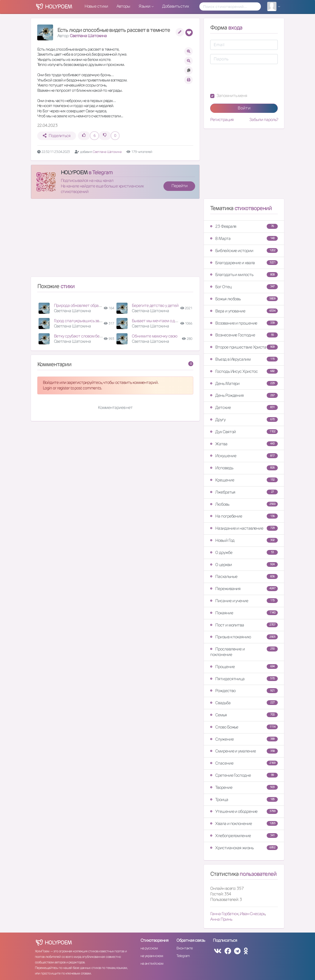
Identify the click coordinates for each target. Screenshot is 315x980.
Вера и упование (244, 311)
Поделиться (57, 136)
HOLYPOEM (74, 172)
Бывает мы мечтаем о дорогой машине (167, 321)
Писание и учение (244, 601)
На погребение (244, 516)
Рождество (244, 691)
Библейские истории (244, 251)
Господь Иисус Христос (244, 371)
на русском (149, 948)
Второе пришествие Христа (244, 347)
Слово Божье (244, 727)
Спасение (244, 763)
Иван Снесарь (252, 914)
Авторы (123, 6)
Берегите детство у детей (155, 305)
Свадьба (244, 703)
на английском (152, 963)
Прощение (244, 667)
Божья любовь (244, 299)
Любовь (244, 504)
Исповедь (244, 468)
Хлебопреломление (244, 836)
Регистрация (222, 120)
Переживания (244, 589)
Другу (244, 420)
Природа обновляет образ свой (82, 305)
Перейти (179, 186)
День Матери (244, 383)
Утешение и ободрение (244, 811)
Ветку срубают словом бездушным (85, 336)
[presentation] (250, 79)
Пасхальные (244, 576)
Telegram (183, 956)
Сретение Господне (244, 775)
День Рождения (244, 395)
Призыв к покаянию (244, 637)
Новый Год (244, 540)
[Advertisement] (115, 240)
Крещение (244, 480)
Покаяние (244, 613)
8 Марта (244, 238)
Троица (244, 800)
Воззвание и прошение (244, 323)
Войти (244, 108)
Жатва (244, 444)
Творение (244, 787)
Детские (244, 407)
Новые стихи (96, 6)
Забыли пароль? (264, 120)
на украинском (152, 956)
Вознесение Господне (244, 335)
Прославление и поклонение (244, 652)
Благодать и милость (244, 275)
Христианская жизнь (244, 848)
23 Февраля (244, 226)
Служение (244, 739)
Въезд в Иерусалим (244, 359)
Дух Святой (244, 432)
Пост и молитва (244, 625)
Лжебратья (244, 492)
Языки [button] (145, 6)
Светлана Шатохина (88, 36)
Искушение (244, 456)
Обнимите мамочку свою (155, 336)
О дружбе (244, 552)
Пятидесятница (244, 679)
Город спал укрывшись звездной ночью (89, 321)
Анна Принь (221, 919)
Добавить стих (175, 6)
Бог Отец (244, 287)
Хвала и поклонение (244, 824)
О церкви (244, 565)
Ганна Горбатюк (224, 914)
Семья (244, 715)
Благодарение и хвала (244, 263)
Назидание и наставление (244, 528)
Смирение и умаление (244, 751)
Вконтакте (185, 948)
